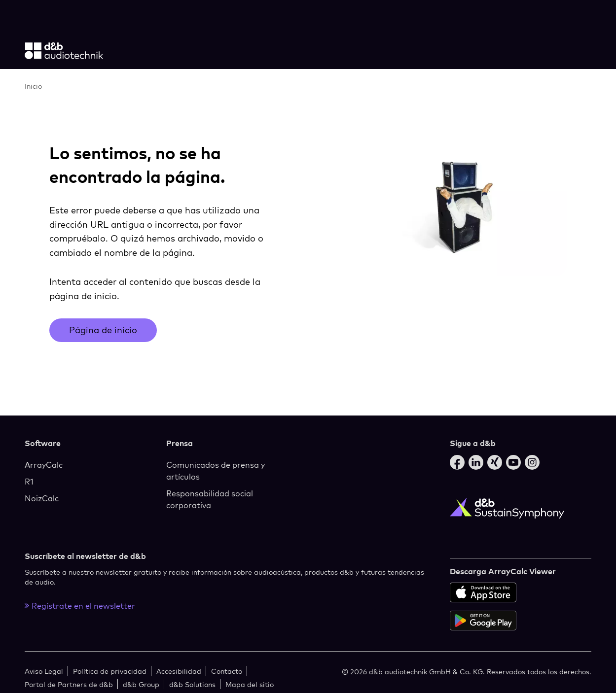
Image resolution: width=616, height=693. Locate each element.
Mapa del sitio (250, 684)
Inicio (33, 86)
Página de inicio (103, 330)
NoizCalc (42, 498)
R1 (29, 482)
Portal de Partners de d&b (69, 684)
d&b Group (141, 684)
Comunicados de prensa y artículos (216, 471)
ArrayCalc (44, 465)
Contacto (227, 671)
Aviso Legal (44, 671)
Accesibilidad (179, 671)
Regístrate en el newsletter (80, 606)
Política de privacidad (110, 671)
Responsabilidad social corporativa (210, 499)
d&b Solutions (192, 684)
